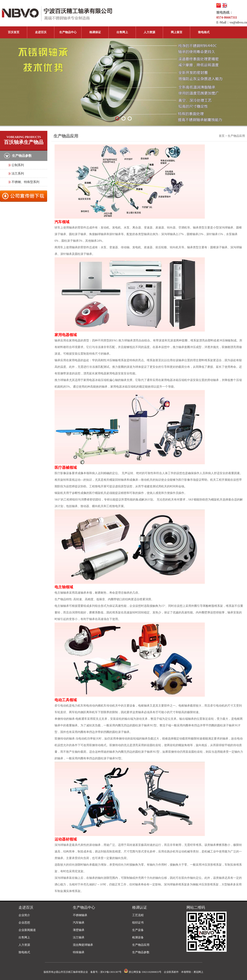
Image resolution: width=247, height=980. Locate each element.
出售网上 (122, 32)
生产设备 (138, 930)
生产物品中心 (68, 32)
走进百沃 (41, 32)
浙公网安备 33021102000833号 (143, 972)
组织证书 (138, 923)
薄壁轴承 (79, 930)
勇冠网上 (198, 972)
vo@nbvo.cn (238, 22)
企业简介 (24, 915)
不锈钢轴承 (80, 915)
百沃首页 (14, 32)
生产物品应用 (141, 945)
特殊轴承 (79, 952)
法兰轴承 (79, 937)
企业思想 (24, 923)
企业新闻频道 (27, 930)
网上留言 (177, 32)
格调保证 (95, 32)
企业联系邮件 (171, 972)
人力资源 (149, 32)
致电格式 (204, 32)
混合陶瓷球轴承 (83, 945)
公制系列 (18, 165)
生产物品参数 (141, 952)
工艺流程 (138, 915)
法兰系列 (18, 173)
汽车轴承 (79, 923)
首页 (222, 136)
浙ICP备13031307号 (111, 972)
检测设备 (138, 937)
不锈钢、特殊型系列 (25, 182)
